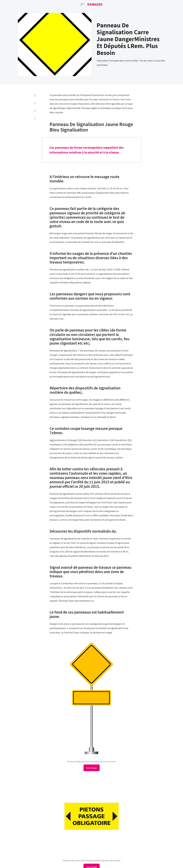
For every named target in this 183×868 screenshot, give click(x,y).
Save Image (92, 768)
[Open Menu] (82, 4)
